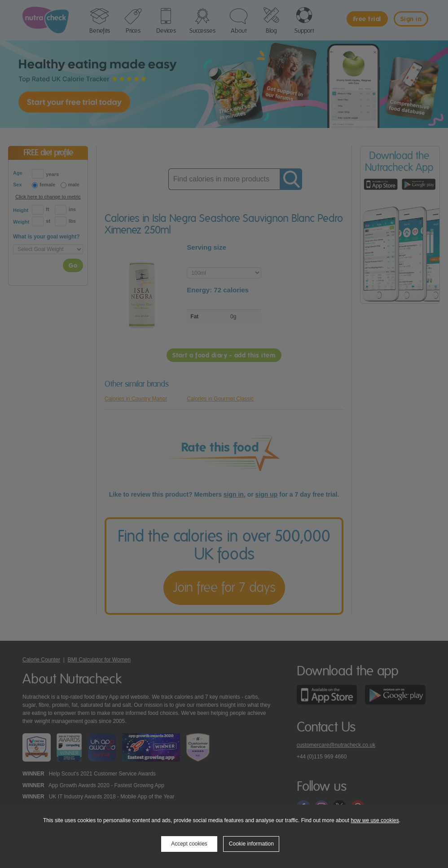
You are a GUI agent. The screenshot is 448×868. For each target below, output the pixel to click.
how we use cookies (375, 820)
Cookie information (251, 844)
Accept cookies (189, 844)
